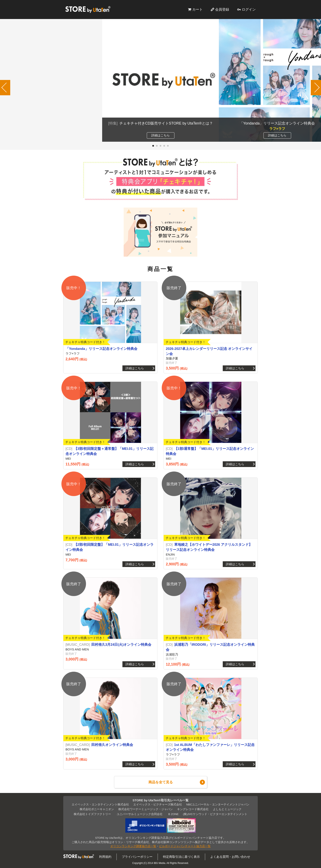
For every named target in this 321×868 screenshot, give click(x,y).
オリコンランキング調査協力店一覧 (133, 846)
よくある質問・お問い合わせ (230, 857)
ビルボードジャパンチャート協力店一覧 (185, 846)
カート (197, 9)
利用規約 (105, 857)
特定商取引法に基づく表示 (181, 857)
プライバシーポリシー (137, 857)
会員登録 (222, 9)
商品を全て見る (161, 782)
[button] (153, 146)
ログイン (249, 9)
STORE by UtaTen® (88, 9)
